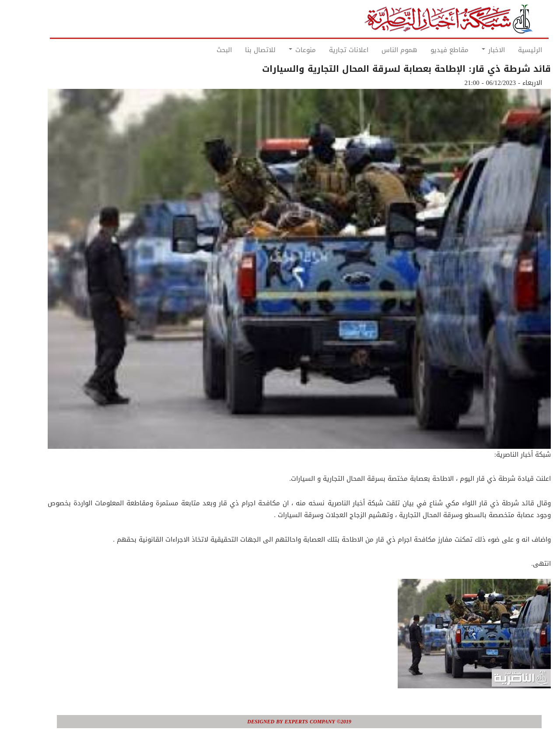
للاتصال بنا (241, 50)
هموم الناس (380, 50)
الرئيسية (511, 50)
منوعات (283, 50)
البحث (205, 50)
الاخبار (474, 50)
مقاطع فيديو (430, 50)
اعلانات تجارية (329, 50)
